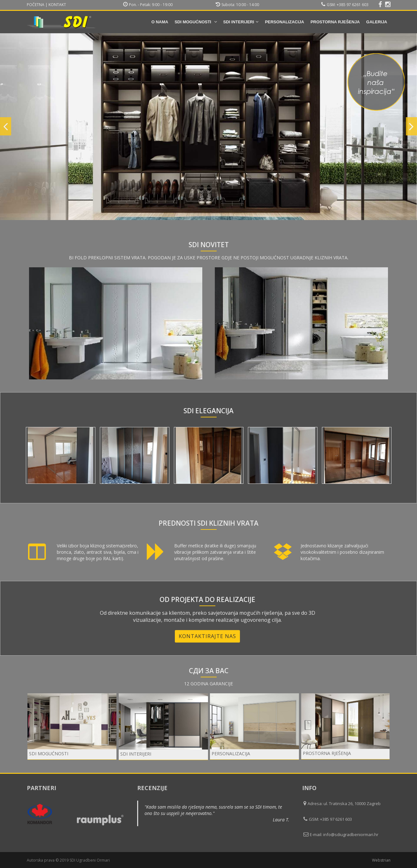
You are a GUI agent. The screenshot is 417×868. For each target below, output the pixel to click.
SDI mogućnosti (196, 22)
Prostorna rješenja (335, 22)
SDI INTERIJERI (241, 22)
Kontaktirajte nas (207, 636)
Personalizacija (284, 22)
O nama (160, 22)
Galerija (377, 22)
